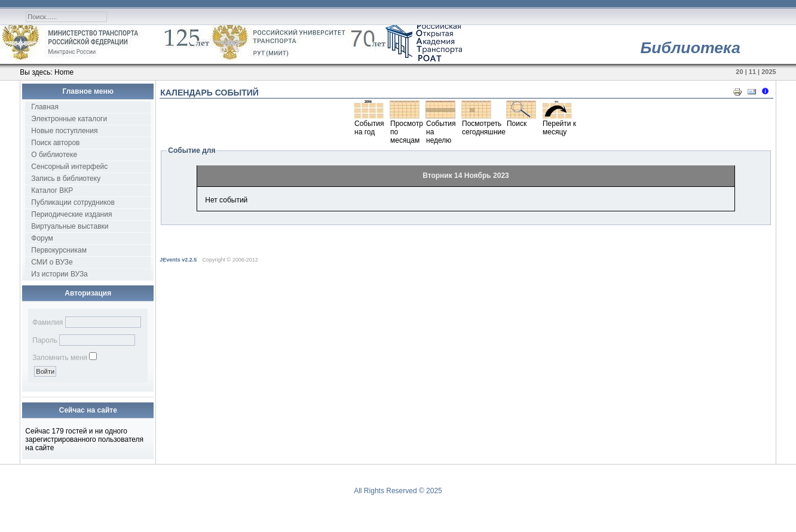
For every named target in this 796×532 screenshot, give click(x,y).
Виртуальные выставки (70, 226)
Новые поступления (64, 131)
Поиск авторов (55, 143)
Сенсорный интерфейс (69, 167)
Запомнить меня (60, 358)
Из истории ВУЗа (59, 274)
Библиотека (690, 48)
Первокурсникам (59, 250)
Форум (42, 238)
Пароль (45, 340)
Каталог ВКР (52, 190)
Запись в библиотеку (66, 179)
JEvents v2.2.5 (179, 260)
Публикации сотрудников (73, 202)
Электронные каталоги (69, 119)
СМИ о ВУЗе (52, 262)
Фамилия (48, 322)
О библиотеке (54, 155)
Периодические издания (71, 214)
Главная (45, 107)
